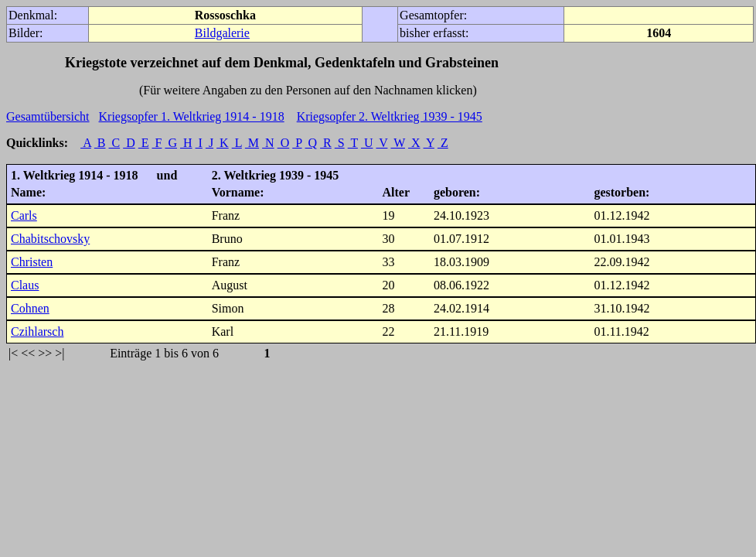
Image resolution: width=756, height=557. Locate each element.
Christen (32, 262)
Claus (25, 285)
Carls (24, 215)
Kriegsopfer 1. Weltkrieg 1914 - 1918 (192, 116)
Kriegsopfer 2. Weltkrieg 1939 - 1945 (390, 116)
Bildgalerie (222, 33)
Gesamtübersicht (48, 116)
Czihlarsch (37, 331)
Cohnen (30, 308)
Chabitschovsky (50, 239)
